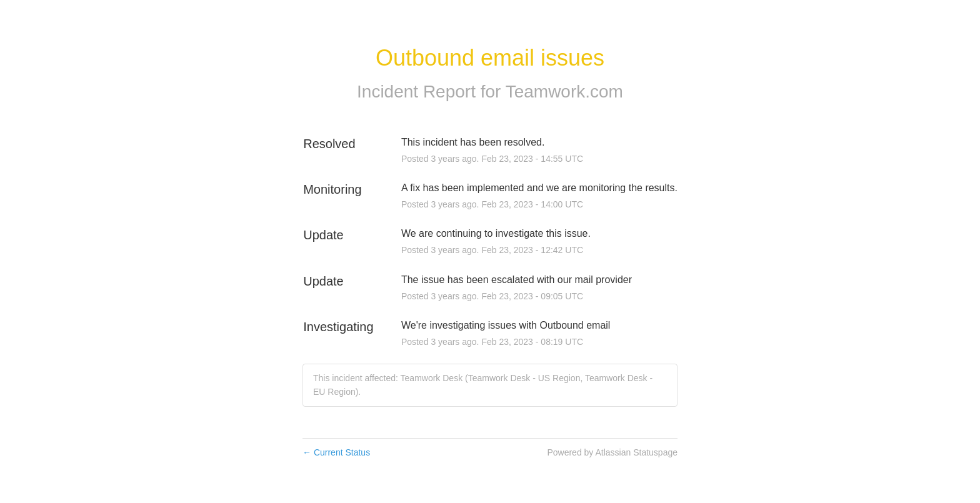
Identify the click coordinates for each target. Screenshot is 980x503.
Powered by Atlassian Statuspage (612, 452)
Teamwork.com (564, 92)
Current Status (336, 452)
